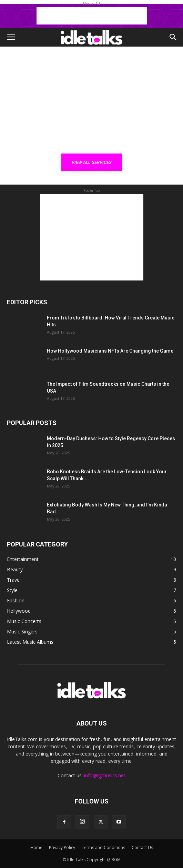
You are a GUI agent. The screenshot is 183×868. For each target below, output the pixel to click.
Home (36, 847)
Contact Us (142, 847)
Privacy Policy (62, 847)
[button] (11, 37)
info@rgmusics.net (105, 775)
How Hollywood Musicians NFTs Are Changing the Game (110, 351)
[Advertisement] (92, 16)
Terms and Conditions (103, 847)
